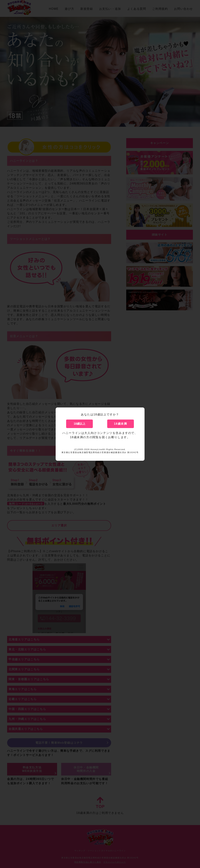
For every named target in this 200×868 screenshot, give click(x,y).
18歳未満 (121, 424)
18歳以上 (80, 424)
